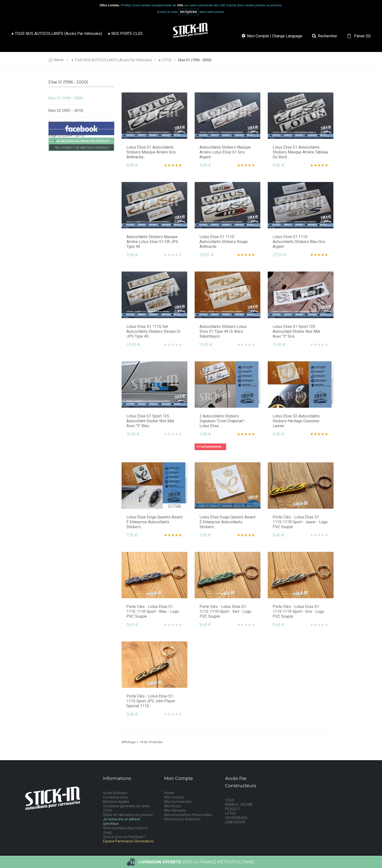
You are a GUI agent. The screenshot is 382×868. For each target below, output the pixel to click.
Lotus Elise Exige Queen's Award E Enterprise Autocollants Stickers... (154, 522)
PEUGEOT (233, 809)
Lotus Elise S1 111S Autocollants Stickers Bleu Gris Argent (299, 242)
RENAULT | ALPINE (239, 805)
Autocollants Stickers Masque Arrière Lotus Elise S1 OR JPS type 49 (152, 242)
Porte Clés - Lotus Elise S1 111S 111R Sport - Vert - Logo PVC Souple (225, 611)
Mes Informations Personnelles (188, 815)
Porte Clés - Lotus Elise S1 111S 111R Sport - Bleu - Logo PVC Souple (153, 611)
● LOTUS (165, 60)
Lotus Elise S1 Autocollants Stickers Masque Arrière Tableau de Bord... (300, 152)
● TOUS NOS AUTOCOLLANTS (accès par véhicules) (112, 60)
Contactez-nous (115, 797)
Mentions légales (116, 802)
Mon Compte (174, 797)
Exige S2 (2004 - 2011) (66, 135)
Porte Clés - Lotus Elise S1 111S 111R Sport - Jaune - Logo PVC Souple (300, 522)
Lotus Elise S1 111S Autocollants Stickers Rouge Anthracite (224, 242)
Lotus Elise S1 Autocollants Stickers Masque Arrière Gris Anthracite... (151, 152)
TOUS (230, 800)
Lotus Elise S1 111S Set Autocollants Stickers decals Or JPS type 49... (153, 331)
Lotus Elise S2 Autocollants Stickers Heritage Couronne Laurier (296, 421)
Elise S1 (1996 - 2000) (66, 98)
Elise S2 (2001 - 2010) (66, 111)
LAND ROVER (235, 822)
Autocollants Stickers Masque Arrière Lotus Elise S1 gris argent (225, 152)
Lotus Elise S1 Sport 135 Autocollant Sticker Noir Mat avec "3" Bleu (150, 421)
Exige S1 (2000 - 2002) (66, 123)
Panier (169, 793)
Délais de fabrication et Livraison (128, 815)
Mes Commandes (178, 802)
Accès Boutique (115, 793)
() (362, 36)
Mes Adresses (175, 810)
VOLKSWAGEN (236, 818)
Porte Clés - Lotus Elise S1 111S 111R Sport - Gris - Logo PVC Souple (298, 611)
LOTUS (230, 813)
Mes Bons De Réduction (182, 819)
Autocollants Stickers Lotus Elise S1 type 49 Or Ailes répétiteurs (223, 331)
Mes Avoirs (173, 806)
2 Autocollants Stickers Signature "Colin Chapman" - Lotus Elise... (223, 421)
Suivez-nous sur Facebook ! (124, 837)
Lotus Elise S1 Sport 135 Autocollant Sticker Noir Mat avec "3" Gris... (296, 331)
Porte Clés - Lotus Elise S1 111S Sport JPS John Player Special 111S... (151, 701)
